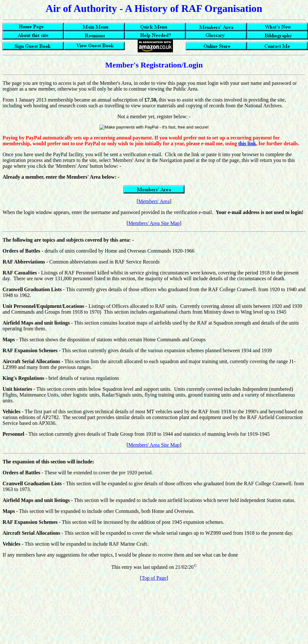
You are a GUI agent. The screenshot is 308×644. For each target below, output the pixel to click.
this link (247, 143)
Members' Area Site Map (154, 223)
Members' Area (154, 201)
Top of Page (154, 578)
